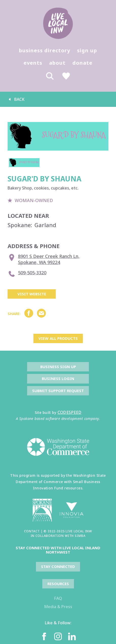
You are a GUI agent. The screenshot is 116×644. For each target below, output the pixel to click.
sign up (87, 50)
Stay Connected (58, 566)
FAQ (58, 598)
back (16, 99)
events (33, 63)
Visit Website (32, 294)
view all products (58, 338)
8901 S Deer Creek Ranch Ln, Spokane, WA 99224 (44, 259)
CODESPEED (70, 412)
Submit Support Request (58, 391)
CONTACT (32, 531)
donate (82, 63)
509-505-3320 (27, 274)
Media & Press (58, 607)
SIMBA (80, 536)
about (57, 63)
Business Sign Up (58, 367)
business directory (45, 50)
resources (58, 584)
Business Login (58, 378)
